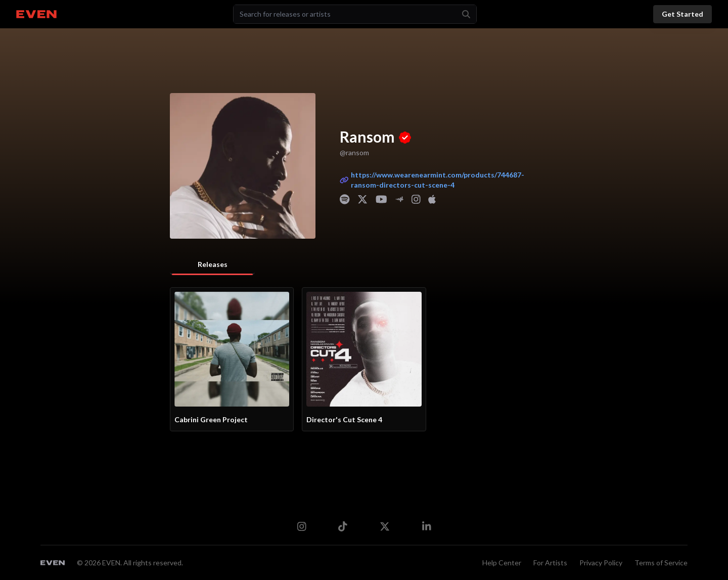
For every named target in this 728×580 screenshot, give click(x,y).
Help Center (502, 563)
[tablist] (212, 265)
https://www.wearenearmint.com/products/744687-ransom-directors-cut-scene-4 (439, 180)
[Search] (348, 14)
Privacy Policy (601, 563)
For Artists (550, 563)
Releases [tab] (213, 264)
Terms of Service (661, 563)
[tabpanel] (364, 359)
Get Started (682, 14)
